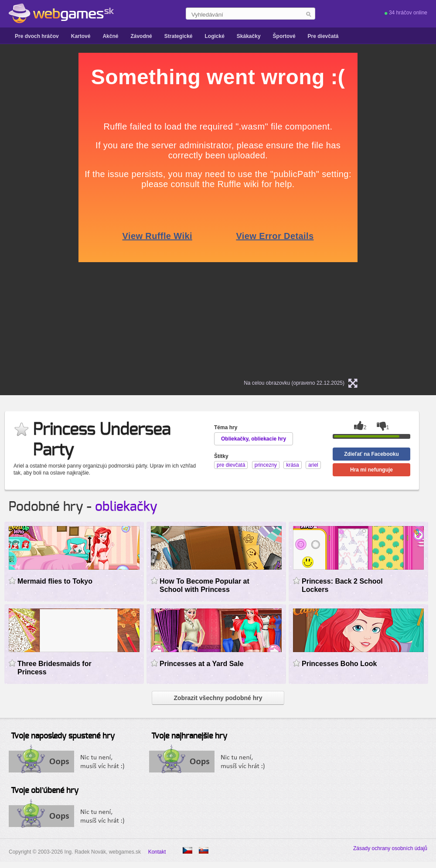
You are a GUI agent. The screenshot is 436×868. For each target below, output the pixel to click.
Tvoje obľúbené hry (45, 791)
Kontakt (157, 852)
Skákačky (249, 36)
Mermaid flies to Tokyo (55, 581)
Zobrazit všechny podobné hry (218, 698)
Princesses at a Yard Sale (202, 664)
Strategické (179, 36)
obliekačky (126, 507)
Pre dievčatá (323, 36)
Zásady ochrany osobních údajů (390, 848)
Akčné (110, 36)
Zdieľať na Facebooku (371, 454)
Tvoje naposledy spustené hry (63, 736)
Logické (214, 36)
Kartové (81, 36)
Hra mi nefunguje (371, 470)
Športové (284, 36)
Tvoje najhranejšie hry (189, 736)
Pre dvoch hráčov (37, 36)
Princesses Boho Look (339, 664)
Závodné (141, 36)
